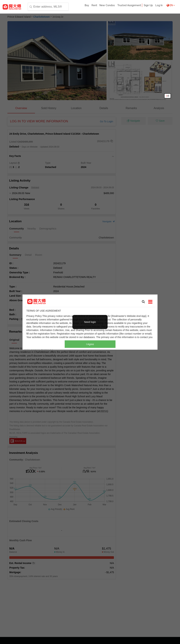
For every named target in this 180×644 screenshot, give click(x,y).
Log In (159, 5)
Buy (87, 5)
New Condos (107, 5)
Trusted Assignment (129, 5)
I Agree (90, 344)
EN (171, 5)
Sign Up (148, 5)
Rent (94, 5)
